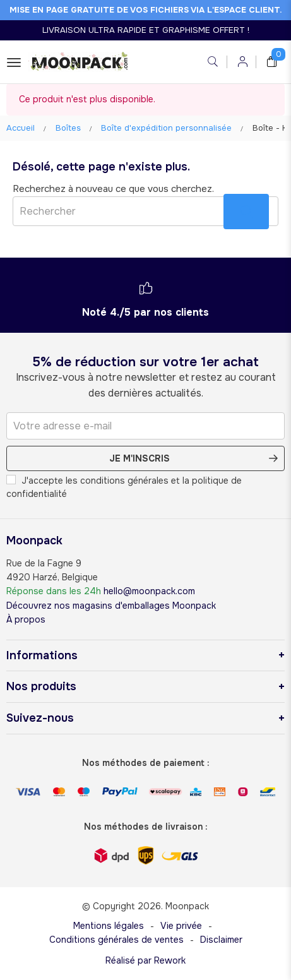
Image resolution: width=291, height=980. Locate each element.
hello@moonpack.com (149, 591)
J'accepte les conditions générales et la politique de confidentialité (124, 487)
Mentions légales (109, 926)
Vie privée (181, 926)
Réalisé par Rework (145, 960)
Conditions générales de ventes (116, 940)
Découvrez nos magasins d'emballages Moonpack (111, 606)
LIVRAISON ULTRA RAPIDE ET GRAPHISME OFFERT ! (146, 30)
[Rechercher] (145, 211)
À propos (26, 619)
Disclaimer (221, 940)
